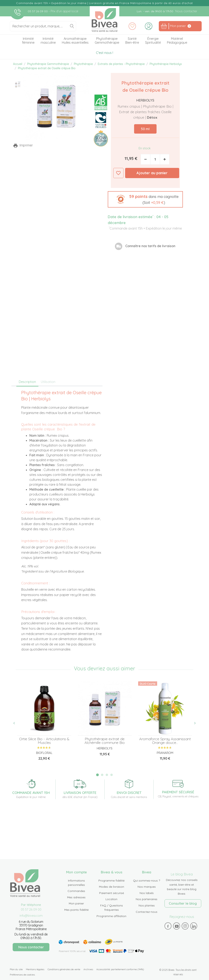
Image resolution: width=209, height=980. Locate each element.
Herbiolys (145, 100)
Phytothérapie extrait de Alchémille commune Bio (105, 741)
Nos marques (147, 887)
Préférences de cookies (22, 975)
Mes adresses (76, 897)
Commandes (76, 891)
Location (111, 899)
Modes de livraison (112, 887)
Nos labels (147, 893)
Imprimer (26, 145)
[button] (145, 199)
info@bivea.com (31, 916)
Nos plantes (147, 905)
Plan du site (16, 969)
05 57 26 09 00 (38, 11)
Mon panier (76, 903)
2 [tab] (102, 775)
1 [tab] (97, 775)
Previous (16, 723)
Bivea (105, 20)
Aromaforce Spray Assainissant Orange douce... (165, 741)
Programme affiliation (111, 916)
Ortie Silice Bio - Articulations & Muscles (44, 741)
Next (193, 723)
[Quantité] (155, 159)
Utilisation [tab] (48, 382)
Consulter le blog (183, 903)
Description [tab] (27, 382)
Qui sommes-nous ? (147, 881)
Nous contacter (186, 11)
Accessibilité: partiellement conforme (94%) (120, 969)
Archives (88, 969)
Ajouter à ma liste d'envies (118, 173)
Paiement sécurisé (112, 893)
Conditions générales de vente (64, 969)
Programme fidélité (111, 881)
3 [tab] (107, 775)
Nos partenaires (147, 899)
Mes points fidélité (76, 910)
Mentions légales (35, 969)
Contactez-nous (147, 912)
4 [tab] (111, 775)
